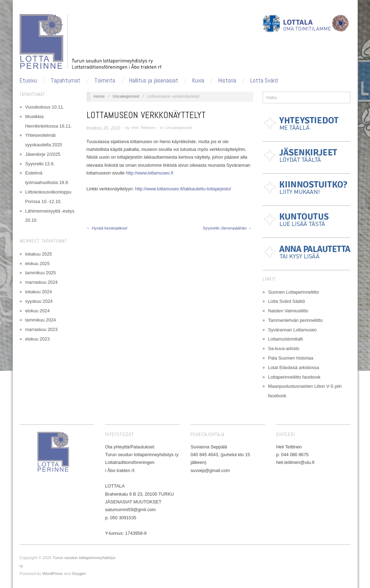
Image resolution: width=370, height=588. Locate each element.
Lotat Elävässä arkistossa (294, 367)
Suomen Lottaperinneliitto (294, 292)
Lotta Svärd (264, 81)
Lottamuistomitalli (286, 339)
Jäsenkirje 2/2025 (43, 154)
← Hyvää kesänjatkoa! (107, 228)
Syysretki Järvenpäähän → (227, 228)
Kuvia (198, 81)
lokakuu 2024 (39, 292)
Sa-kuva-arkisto (284, 348)
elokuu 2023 (37, 339)
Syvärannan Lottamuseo (293, 330)
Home (99, 96)
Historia (227, 81)
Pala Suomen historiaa (291, 358)
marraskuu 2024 (42, 282)
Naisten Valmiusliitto (288, 311)
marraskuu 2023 (42, 329)
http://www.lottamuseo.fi (149, 173)
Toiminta (105, 81)
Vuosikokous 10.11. (45, 107)
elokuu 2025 (37, 264)
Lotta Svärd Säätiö (287, 301)
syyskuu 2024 (39, 301)
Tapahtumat (65, 81)
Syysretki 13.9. (40, 164)
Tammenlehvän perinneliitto (296, 320)
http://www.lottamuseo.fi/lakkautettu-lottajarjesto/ (183, 189)
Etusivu (28, 81)
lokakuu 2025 (39, 254)
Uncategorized (126, 96)
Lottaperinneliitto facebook (294, 377)
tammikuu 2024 (41, 320)
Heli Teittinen (143, 127)
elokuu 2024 (37, 311)
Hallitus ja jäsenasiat (154, 81)
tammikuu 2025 (41, 273)
